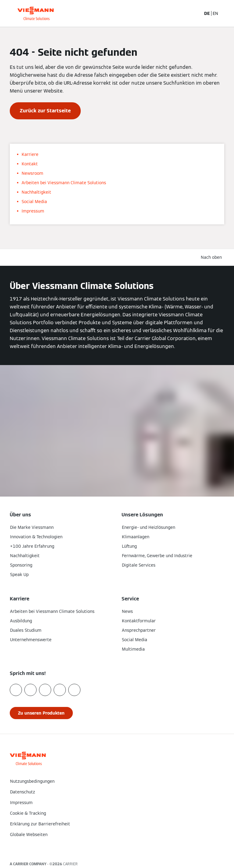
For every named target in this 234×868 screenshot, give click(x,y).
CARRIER (70, 864)
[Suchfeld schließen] (193, 13)
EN (215, 13)
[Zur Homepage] (35, 13)
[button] (117, 847)
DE (207, 13)
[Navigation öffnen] (226, 13)
